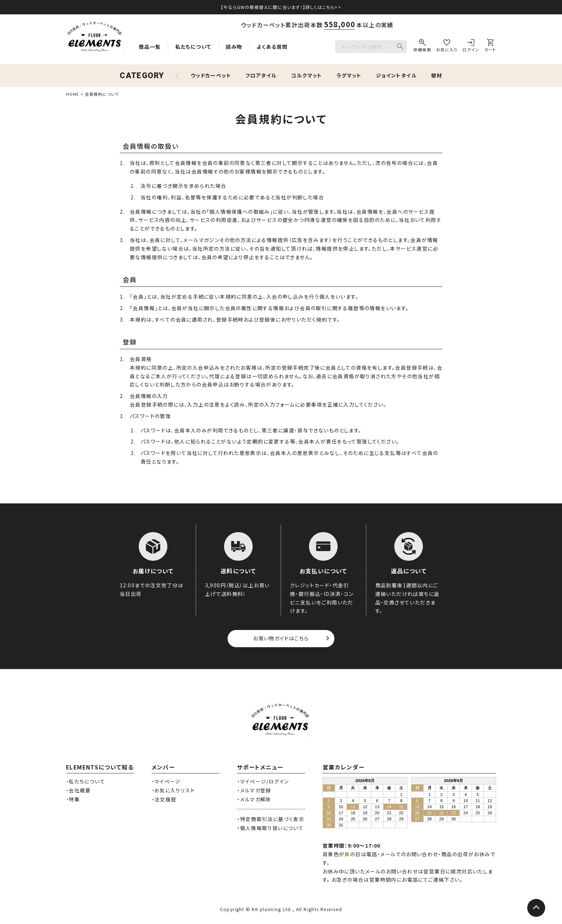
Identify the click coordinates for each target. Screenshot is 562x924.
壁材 (437, 75)
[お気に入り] (447, 47)
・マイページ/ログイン (263, 781)
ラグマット (349, 75)
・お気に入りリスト (173, 790)
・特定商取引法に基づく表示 (271, 819)
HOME (72, 94)
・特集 (73, 799)
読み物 (234, 47)
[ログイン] (471, 47)
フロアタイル (261, 75)
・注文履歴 (164, 799)
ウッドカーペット (211, 75)
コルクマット (306, 75)
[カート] (490, 47)
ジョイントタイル (396, 75)
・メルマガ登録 (254, 790)
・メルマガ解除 (254, 799)
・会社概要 (78, 790)
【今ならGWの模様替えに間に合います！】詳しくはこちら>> (281, 7)
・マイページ (166, 781)
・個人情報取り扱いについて (270, 828)
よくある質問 (272, 47)
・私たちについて (85, 781)
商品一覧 (150, 47)
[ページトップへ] (536, 908)
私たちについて (193, 47)
